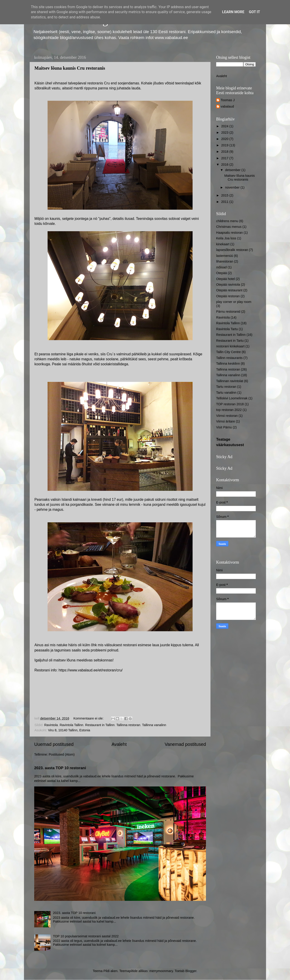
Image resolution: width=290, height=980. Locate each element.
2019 (225, 145)
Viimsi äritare (226, 421)
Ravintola (51, 725)
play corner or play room (234, 302)
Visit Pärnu (224, 427)
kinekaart (223, 244)
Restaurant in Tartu (230, 341)
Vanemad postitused (185, 744)
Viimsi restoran (227, 416)
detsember (233, 170)
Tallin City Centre (228, 352)
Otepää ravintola (228, 285)
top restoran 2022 (229, 410)
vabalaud (227, 106)
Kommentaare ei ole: (89, 718)
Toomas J (228, 100)
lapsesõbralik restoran (232, 250)
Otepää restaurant (229, 290)
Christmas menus (229, 227)
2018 (225, 152)
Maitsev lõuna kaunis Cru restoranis (70, 68)
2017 (225, 158)
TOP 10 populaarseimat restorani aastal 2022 (86, 936)
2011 (225, 202)
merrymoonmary (161, 971)
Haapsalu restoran (230, 233)
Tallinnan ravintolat (230, 381)
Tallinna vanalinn (154, 725)
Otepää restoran (228, 296)
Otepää (221, 273)
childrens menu (227, 221)
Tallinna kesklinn (228, 364)
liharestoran (225, 261)
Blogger (191, 971)
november (233, 187)
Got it (254, 12)
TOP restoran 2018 (230, 404)
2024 (225, 126)
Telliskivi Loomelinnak (232, 398)
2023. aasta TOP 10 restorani (60, 768)
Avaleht (119, 744)
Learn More (233, 12)
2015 (225, 195)
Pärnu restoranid (228, 312)
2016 (225, 165)
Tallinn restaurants (229, 358)
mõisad (221, 267)
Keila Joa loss (226, 238)
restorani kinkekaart (230, 346)
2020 (225, 139)
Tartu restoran (226, 387)
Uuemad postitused (54, 744)
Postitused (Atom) (62, 754)
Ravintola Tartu (227, 329)
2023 (225, 133)
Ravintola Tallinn (71, 725)
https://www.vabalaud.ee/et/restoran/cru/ (90, 670)
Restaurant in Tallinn (100, 725)
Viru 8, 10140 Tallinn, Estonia (69, 730)
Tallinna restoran (128, 725)
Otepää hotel (225, 279)
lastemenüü (225, 256)
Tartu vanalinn (226, 393)
